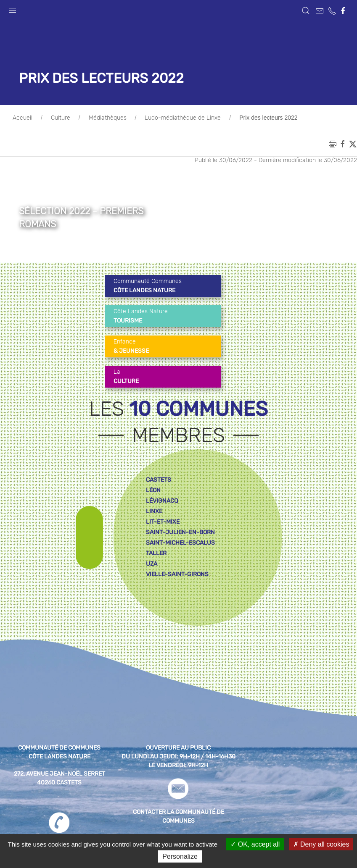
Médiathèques (108, 118)
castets (159, 480)
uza (152, 564)
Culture (61, 118)
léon (153, 490)
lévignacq (162, 501)
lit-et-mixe (163, 522)
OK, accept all (255, 844)
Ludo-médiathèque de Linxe (183, 118)
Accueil (22, 118)
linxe (154, 511)
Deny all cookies (321, 844)
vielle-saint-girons (177, 574)
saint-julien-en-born (180, 532)
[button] (13, 8)
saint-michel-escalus (180, 543)
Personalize (180, 856)
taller (156, 553)
